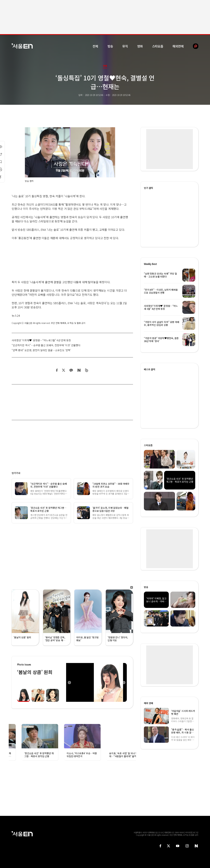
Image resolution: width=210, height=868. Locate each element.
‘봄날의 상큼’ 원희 (35, 672)
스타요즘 (158, 46)
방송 (110, 46)
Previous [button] (69, 682)
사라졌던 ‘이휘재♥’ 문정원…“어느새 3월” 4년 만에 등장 (41, 340)
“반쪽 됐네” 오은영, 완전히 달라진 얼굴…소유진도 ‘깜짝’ (41, 350)
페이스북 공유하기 (57, 370)
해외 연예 (148, 703)
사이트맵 (189, 832)
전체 (95, 46)
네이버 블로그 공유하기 (79, 370)
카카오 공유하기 (71, 370)
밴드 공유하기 (87, 370)
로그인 (196, 832)
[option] (96, 682)
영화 (140, 46)
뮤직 (125, 46)
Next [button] (124, 682)
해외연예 (178, 46)
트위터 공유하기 (63, 370)
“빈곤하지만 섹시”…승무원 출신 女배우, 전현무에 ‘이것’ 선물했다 (46, 345)
